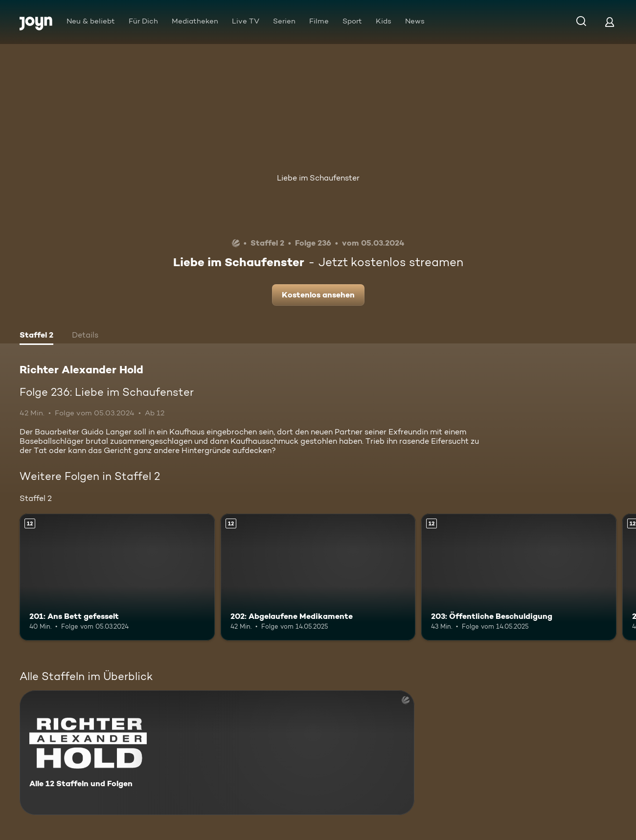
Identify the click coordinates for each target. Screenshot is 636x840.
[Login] (610, 22)
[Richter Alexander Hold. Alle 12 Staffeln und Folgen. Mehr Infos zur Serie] (217, 753)
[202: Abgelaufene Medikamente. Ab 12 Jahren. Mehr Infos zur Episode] (318, 577)
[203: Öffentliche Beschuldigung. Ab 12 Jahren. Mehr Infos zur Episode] (519, 577)
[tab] (36, 336)
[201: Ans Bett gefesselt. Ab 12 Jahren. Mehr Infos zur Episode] (117, 577)
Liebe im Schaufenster (318, 178)
